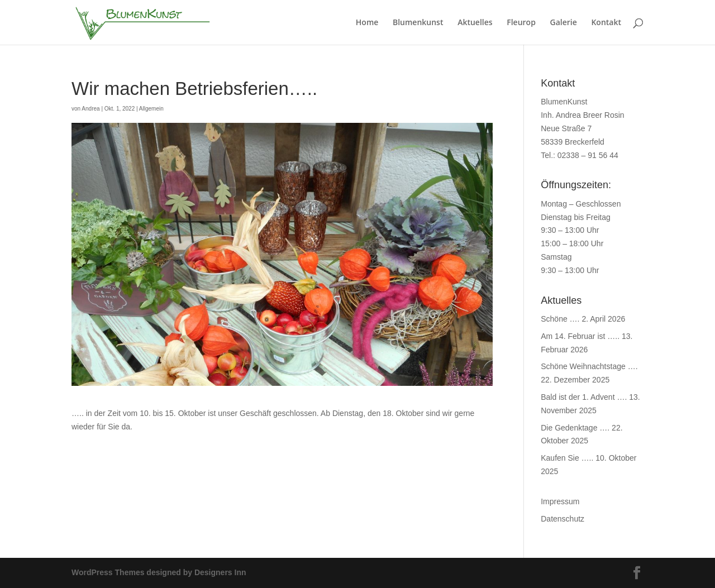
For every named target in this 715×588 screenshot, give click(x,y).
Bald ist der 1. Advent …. (584, 397)
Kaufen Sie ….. (567, 458)
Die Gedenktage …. (575, 428)
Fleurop (521, 23)
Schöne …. (560, 319)
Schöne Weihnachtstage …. (589, 366)
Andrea (90, 109)
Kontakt (606, 23)
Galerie (564, 23)
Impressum (560, 501)
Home (367, 23)
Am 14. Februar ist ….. (580, 336)
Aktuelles (475, 23)
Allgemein (151, 109)
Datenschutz (563, 519)
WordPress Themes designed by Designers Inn (159, 572)
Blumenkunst (418, 23)
